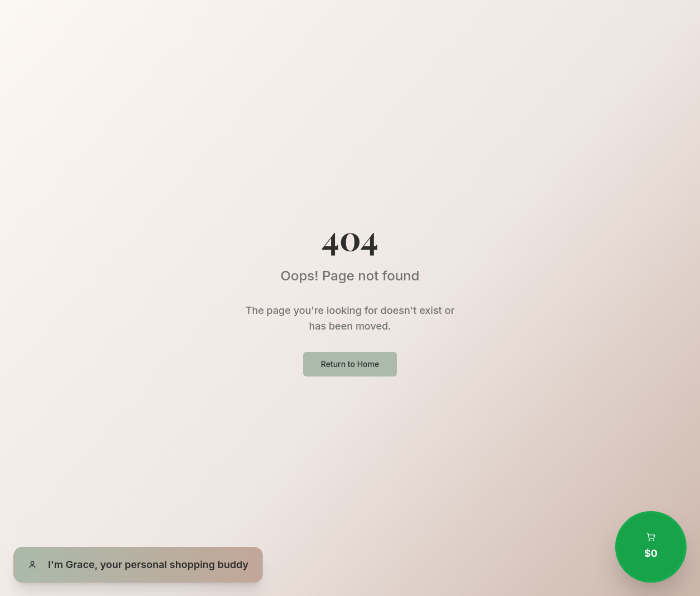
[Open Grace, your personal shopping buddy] (138, 565)
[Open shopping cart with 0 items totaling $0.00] (651, 547)
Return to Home (350, 364)
